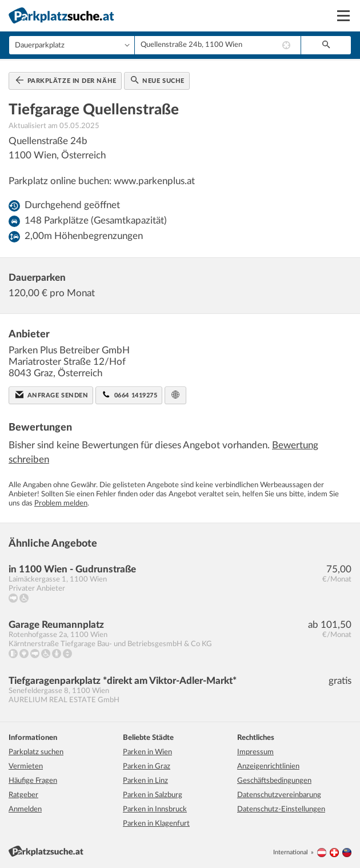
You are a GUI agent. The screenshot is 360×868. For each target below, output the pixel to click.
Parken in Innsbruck (155, 809)
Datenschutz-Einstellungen (281, 809)
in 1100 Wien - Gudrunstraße (72, 569)
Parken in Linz (145, 781)
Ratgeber (23, 795)
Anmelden (25, 809)
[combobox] (218, 45)
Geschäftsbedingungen (274, 781)
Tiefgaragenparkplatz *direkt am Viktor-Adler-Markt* (123, 681)
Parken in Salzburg (153, 795)
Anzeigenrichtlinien (268, 767)
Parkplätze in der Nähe (66, 80)
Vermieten (26, 767)
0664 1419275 (130, 395)
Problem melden (61, 503)
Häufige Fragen (33, 781)
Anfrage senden (52, 395)
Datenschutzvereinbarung (279, 795)
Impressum (255, 752)
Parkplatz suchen (36, 752)
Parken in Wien (147, 752)
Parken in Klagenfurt (156, 824)
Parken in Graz (147, 767)
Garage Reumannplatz (56, 625)
